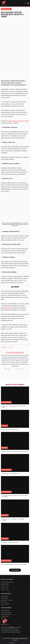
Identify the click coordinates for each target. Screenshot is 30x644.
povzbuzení (9, 308)
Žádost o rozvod (5, 586)
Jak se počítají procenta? (6, 614)
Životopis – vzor (5, 588)
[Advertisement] (15, 34)
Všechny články (15, 570)
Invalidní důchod (5, 596)
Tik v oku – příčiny (5, 590)
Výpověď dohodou (5, 584)
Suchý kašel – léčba (5, 610)
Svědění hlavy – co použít (7, 600)
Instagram (20, 369)
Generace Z (4, 618)
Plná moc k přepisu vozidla (7, 582)
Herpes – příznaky (5, 604)
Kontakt (13, 638)
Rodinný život (6, 9)
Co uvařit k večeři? (5, 616)
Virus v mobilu (4, 602)
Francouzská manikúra (6, 612)
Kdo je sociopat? (5, 598)
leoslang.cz (18, 642)
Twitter (8, 369)
